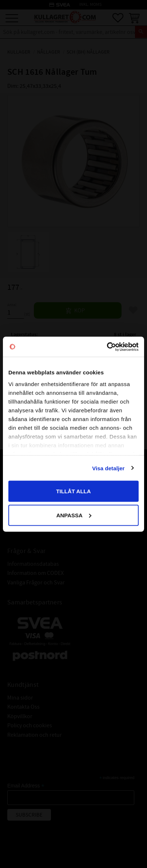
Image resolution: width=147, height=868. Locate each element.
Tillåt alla (73, 491)
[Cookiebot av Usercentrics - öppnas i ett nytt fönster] (107, 347)
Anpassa (74, 515)
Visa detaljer (108, 468)
